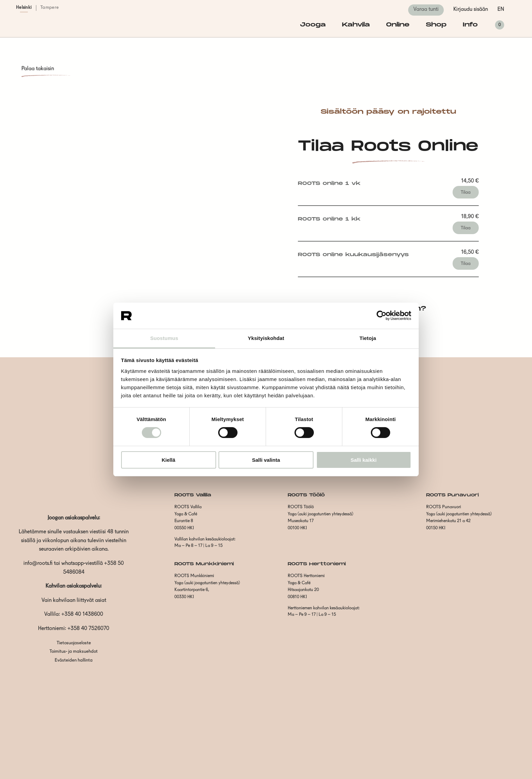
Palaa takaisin (38, 69)
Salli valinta (266, 460)
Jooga (313, 25)
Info (470, 25)
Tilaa (466, 192)
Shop (436, 25)
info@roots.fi (38, 564)
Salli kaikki (364, 460)
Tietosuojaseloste (74, 643)
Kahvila (356, 25)
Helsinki (24, 8)
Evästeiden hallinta (74, 660)
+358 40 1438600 (82, 614)
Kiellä (168, 460)
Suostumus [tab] (164, 338)
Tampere (50, 8)
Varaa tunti (426, 9)
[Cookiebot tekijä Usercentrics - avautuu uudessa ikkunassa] (382, 316)
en (501, 9)
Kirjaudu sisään (471, 9)
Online (398, 25)
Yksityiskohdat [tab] (266, 338)
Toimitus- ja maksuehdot (74, 652)
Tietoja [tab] (368, 338)
